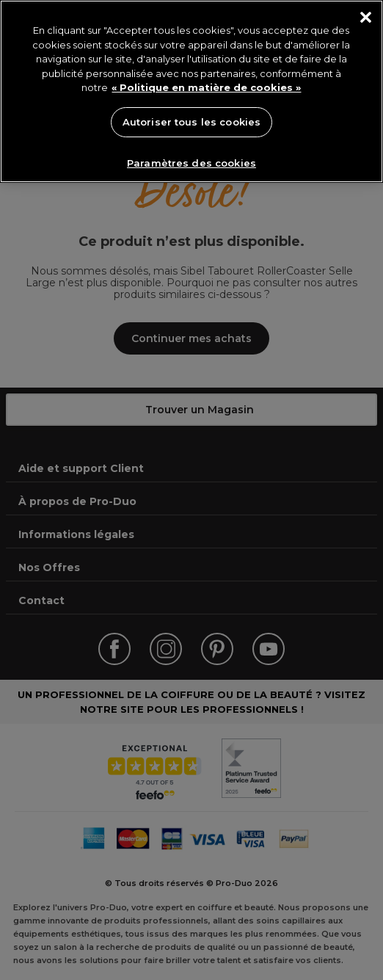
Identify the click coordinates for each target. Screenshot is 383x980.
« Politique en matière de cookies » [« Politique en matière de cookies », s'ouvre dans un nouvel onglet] (206, 87)
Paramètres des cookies (191, 163)
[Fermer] (366, 17)
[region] (191, 91)
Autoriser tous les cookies (191, 122)
